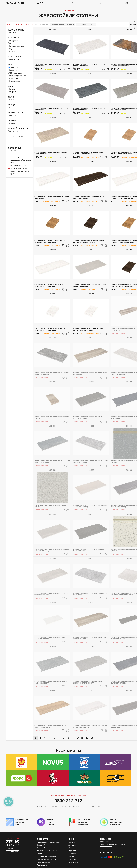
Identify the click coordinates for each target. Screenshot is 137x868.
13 (92, 738)
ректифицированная (17, 76)
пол (11, 43)
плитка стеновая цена (19, 154)
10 (78, 738)
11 (82, 738)
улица (12, 52)
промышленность (16, 46)
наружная (13, 41)
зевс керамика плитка (19, 168)
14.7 (11, 108)
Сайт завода (74, 862)
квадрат (12, 116)
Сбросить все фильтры (20, 25)
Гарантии (72, 851)
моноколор (13, 60)
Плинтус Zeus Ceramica (46, 859)
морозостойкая (15, 73)
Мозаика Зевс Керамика (47, 848)
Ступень (62, 24)
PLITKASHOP (13, 852)
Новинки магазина (44, 862)
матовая (12, 70)
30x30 (11, 123)
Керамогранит (15, 3)
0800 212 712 (69, 3)
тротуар (12, 49)
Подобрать (20, 137)
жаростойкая (85, 24)
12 (87, 738)
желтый (12, 89)
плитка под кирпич (17, 157)
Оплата (71, 848)
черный (12, 92)
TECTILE (13, 100)
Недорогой (13, 131)
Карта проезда (106, 848)
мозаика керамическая (19, 165)
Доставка (72, 845)
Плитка (12, 33)
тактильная (14, 78)
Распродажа (42, 865)
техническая (14, 81)
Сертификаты (74, 854)
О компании (73, 842)
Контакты (72, 856)
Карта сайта (73, 859)
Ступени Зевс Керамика (47, 856)
